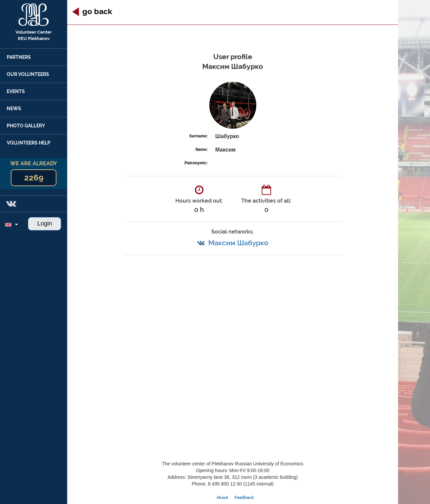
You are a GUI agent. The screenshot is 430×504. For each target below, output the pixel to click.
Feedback (244, 498)
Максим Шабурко (238, 243)
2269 (34, 178)
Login (45, 223)
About (222, 498)
